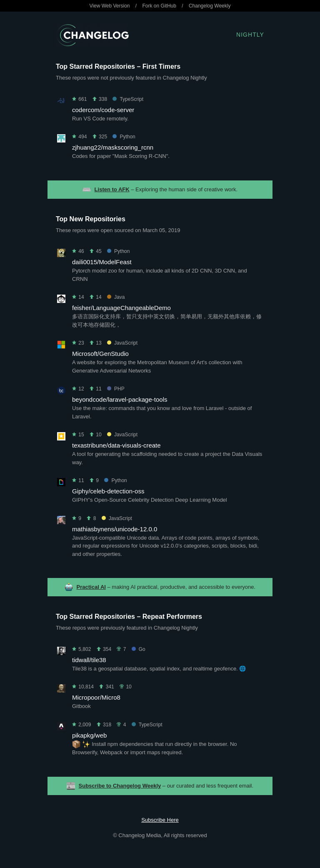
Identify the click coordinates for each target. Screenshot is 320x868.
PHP (116, 389)
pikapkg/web (89, 735)
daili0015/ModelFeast (102, 262)
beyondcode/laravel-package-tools (120, 399)
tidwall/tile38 (89, 660)
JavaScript (122, 343)
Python (124, 137)
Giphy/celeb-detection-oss (108, 491)
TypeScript (128, 99)
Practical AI (91, 587)
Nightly (250, 35)
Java (116, 297)
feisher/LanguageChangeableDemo (121, 308)
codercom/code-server (103, 110)
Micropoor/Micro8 (96, 697)
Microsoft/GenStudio (100, 354)
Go (139, 649)
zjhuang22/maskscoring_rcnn (113, 147)
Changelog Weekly (210, 6)
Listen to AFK (112, 189)
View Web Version (110, 6)
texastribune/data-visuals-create (116, 445)
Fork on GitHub (159, 6)
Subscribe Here (160, 820)
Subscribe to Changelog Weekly (120, 786)
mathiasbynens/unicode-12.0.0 (115, 529)
